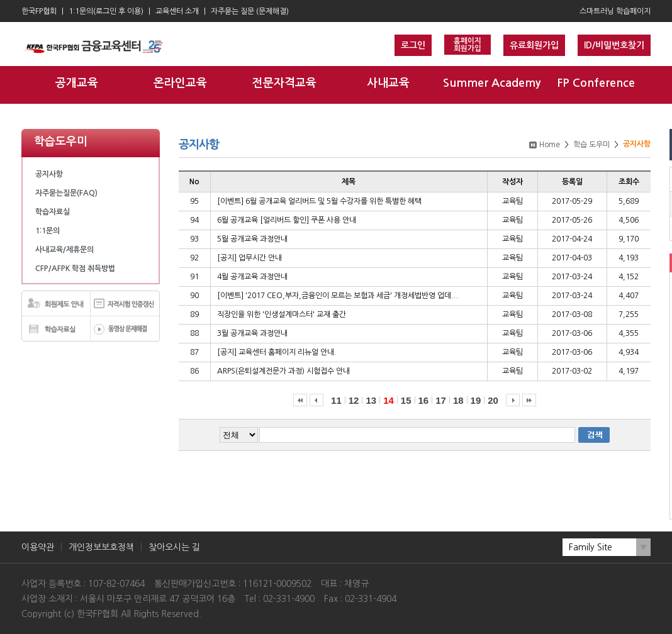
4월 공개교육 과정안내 (252, 277)
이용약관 (38, 547)
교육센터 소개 (177, 11)
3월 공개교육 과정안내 (252, 333)
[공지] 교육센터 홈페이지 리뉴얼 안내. (277, 352)
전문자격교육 (284, 83)
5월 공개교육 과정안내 (252, 239)
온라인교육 (180, 83)
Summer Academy (492, 83)
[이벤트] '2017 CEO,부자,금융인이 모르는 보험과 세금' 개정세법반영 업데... (338, 296)
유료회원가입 (534, 45)
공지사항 (49, 174)
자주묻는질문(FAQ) (66, 193)
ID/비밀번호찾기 (614, 45)
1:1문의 (48, 231)
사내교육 (388, 83)
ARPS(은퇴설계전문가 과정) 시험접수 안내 (283, 371)
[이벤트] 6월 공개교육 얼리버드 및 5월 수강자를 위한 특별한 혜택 (319, 201)
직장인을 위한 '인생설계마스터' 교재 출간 (282, 314)
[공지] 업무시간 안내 (249, 258)
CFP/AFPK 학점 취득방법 (75, 269)
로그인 (413, 45)
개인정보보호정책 (101, 547)
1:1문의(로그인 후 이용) (106, 11)
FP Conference (596, 83)
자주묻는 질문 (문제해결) (250, 11)
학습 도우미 (591, 145)
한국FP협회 (39, 11)
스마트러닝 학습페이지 (615, 11)
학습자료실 (53, 212)
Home (550, 145)
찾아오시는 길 (174, 547)
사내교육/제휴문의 (64, 250)
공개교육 (77, 83)
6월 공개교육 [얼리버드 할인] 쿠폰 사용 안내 (287, 220)
